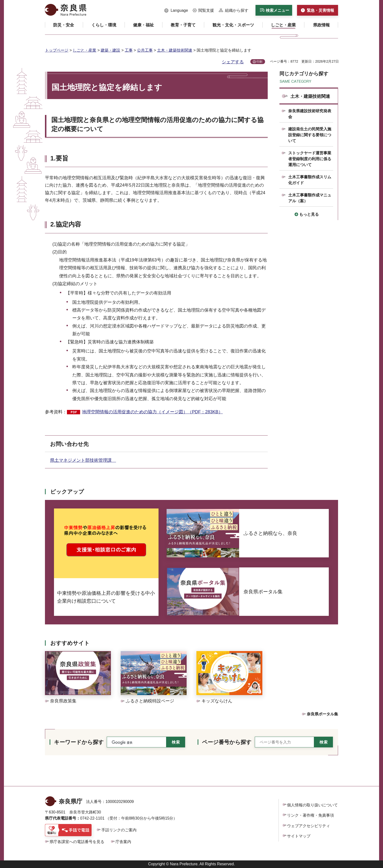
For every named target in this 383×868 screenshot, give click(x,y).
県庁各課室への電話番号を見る (77, 842)
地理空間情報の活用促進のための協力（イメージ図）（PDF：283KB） (152, 412)
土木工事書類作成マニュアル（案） (310, 198)
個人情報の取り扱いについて (312, 805)
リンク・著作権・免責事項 (310, 815)
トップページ (57, 50)
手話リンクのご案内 (119, 830)
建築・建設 (110, 50)
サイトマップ (299, 836)
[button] (176, 11)
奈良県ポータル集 (322, 714)
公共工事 (145, 50)
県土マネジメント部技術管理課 (83, 460)
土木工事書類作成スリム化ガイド (310, 180)
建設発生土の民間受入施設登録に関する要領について (310, 135)
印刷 (259, 62)
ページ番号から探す (227, 742)
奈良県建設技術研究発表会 (310, 114)
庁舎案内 (123, 842)
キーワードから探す (79, 742)
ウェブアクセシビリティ (309, 826)
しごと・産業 (85, 50)
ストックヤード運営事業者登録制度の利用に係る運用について (310, 159)
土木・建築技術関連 (175, 50)
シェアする (233, 62)
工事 (129, 50)
